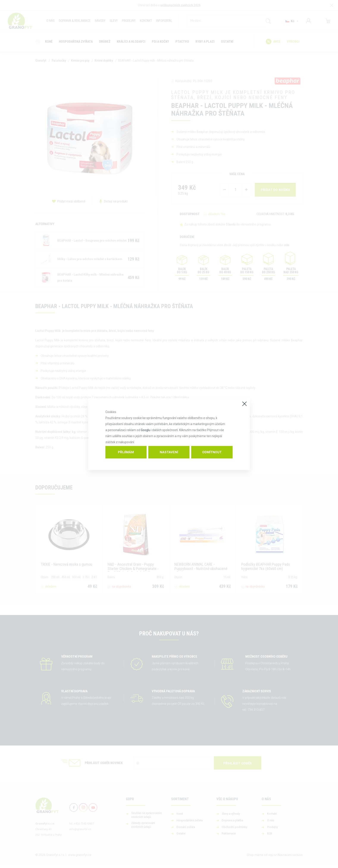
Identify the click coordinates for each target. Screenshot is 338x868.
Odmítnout (212, 452)
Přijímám (126, 452)
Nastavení (169, 452)
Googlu (146, 430)
